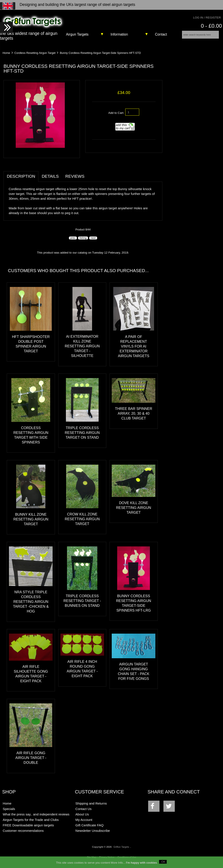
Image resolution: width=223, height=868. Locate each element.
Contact (161, 34)
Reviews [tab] (75, 179)
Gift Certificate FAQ (90, 828)
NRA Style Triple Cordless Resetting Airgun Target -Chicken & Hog (31, 605)
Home (6, 56)
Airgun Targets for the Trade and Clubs (31, 823)
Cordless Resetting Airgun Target (35, 56)
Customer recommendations (23, 833)
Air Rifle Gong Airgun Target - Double (31, 761)
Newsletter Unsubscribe (93, 833)
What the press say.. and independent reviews (36, 817)
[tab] (91, 177)
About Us (82, 817)
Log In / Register (207, 18)
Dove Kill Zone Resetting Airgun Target (134, 510)
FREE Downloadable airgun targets (28, 828)
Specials (9, 812)
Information (119, 34)
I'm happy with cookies (141, 862)
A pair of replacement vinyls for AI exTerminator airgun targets (134, 349)
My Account (84, 823)
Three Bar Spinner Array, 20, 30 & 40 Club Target (134, 416)
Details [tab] (50, 179)
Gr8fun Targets (121, 850)
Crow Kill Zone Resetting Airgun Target (82, 522)
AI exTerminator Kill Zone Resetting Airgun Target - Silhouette (82, 349)
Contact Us (84, 812)
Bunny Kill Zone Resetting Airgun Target (31, 522)
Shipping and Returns (91, 806)
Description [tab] (21, 179)
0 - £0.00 (211, 26)
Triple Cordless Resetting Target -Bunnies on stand (82, 604)
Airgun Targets (77, 34)
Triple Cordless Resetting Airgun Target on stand (82, 435)
